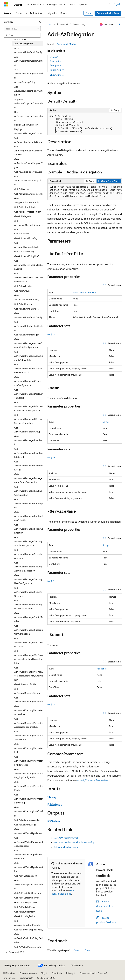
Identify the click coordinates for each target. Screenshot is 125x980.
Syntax (55, 57)
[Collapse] (40, 22)
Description (56, 61)
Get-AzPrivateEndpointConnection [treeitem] (29, 884)
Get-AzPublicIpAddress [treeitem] (26, 902)
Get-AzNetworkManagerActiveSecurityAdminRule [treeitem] (29, 356)
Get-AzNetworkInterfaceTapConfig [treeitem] (28, 326)
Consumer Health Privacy (92, 973)
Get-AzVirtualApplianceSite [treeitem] (28, 947)
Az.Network (62, 24)
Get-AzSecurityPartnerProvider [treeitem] (27, 923)
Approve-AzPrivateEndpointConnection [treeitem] (29, 103)
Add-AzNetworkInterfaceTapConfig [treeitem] (28, 61)
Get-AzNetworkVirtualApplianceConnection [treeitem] (29, 854)
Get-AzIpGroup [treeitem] (22, 291)
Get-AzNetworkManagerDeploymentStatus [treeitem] (29, 394)
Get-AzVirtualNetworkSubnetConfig (74, 842)
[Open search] (110, 4)
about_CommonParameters (93, 780)
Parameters (57, 70)
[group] (85, 192)
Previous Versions (28, 973)
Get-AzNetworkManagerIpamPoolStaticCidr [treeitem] (29, 453)
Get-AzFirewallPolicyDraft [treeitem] (27, 256)
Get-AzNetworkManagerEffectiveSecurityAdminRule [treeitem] (28, 419)
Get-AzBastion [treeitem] (21, 189)
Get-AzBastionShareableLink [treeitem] (28, 194)
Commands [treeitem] (20, 39)
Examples (56, 65)
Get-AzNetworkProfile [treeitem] (25, 684)
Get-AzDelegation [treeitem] (23, 216)
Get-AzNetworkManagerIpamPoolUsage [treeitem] (29, 466)
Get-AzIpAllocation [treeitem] (24, 286)
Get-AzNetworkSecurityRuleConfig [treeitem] (29, 811)
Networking (79, 24)
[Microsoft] (6, 4)
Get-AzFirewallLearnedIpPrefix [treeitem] (27, 245)
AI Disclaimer (9, 973)
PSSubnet (102, 669)
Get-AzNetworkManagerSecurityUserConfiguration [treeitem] (28, 579)
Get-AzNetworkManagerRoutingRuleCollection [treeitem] (29, 516)
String (106, 422)
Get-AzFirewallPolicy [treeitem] (24, 251)
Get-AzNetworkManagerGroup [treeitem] (27, 430)
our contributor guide (63, 892)
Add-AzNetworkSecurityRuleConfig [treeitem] (29, 73)
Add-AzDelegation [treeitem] (24, 43)
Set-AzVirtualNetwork (66, 847)
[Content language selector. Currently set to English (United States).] (17, 965)
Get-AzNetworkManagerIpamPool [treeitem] (29, 440)
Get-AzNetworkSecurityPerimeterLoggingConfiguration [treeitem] (29, 773)
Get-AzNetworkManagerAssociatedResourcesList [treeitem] (28, 368)
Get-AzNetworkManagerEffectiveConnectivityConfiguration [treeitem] (28, 406)
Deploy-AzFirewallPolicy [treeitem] (26, 125)
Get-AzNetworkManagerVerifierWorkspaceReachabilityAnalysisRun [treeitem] (29, 674)
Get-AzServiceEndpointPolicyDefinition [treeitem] (28, 938)
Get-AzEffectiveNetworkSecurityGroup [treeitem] (29, 225)
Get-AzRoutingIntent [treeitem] (25, 912)
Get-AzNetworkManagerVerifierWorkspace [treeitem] (29, 642)
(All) (51, 334)
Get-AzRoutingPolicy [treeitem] (25, 916)
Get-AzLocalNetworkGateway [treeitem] (27, 297)
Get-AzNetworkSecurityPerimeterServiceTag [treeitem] (29, 799)
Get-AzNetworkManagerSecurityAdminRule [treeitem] (28, 554)
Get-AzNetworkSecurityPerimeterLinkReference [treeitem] (29, 761)
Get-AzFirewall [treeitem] (21, 234)
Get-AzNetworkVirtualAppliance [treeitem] (28, 831)
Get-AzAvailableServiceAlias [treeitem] (28, 172)
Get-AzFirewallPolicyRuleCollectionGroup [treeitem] (28, 265)
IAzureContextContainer (85, 292)
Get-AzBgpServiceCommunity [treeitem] (27, 200)
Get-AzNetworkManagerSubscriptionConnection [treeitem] (29, 630)
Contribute (57, 973)
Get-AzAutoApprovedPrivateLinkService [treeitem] (28, 150)
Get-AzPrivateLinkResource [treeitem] (28, 893)
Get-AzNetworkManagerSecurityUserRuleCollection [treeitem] (28, 604)
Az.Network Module (67, 44)
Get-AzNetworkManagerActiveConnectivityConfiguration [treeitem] (29, 343)
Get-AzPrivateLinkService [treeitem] (27, 898)
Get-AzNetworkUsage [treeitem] (25, 825)
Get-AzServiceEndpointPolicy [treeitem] (29, 930)
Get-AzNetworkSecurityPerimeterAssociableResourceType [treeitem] (29, 723)
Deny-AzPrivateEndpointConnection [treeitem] (29, 116)
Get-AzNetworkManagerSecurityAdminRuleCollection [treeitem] (28, 567)
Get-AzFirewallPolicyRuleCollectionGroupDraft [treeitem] (28, 277)
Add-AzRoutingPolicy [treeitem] (25, 82)
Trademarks (25, 978)
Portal (88, 13)
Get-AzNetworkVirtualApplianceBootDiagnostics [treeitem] (29, 842)
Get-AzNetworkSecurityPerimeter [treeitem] (29, 700)
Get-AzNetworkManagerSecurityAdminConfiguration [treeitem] (28, 541)
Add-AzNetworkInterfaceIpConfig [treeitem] (28, 50)
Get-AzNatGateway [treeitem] (24, 304)
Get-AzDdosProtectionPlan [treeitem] (28, 212)
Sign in (118, 4)
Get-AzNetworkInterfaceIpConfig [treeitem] (28, 315)
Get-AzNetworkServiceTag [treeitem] (27, 820)
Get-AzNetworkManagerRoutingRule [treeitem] (29, 503)
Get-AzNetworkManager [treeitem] (27, 335)
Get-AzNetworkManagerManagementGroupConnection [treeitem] (28, 478)
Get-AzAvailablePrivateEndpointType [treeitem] (28, 163)
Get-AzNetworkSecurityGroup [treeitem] (27, 691)
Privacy (70, 973)
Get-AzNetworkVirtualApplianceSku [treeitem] (29, 867)
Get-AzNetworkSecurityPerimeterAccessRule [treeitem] (29, 710)
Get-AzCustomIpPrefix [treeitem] (25, 207)
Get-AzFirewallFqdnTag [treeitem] (26, 238)
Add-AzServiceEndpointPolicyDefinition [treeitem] (28, 91)
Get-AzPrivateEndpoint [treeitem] (26, 876)
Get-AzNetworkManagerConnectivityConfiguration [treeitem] (29, 381)
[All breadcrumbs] (50, 24)
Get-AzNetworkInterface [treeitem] (26, 309)
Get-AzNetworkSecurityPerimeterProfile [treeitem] (29, 786)
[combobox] (22, 29)
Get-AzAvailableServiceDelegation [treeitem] (28, 180)
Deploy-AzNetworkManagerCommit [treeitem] (28, 131)
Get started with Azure (108, 13)
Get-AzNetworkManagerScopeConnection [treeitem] (29, 529)
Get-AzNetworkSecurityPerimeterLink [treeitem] (29, 748)
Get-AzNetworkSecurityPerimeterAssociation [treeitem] (29, 735)
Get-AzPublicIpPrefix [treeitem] (24, 907)
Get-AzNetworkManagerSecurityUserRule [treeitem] (28, 592)
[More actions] (120, 24)
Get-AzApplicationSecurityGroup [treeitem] (28, 140)
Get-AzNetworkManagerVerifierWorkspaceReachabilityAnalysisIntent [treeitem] (29, 657)
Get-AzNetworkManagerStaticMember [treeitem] (29, 617)
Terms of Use (9, 978)
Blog (43, 973)
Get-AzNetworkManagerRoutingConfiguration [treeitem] (28, 491)
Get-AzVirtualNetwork (66, 838)
